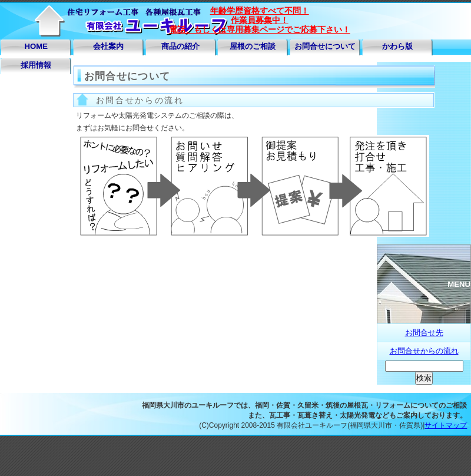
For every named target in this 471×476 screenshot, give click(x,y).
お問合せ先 (424, 333)
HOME (37, 46)
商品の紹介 (180, 46)
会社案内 (108, 46)
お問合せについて (325, 46)
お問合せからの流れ (424, 351)
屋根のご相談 (253, 46)
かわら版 (397, 46)
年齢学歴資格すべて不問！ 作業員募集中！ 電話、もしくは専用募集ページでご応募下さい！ (260, 20)
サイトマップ (446, 425)
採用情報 (36, 65)
